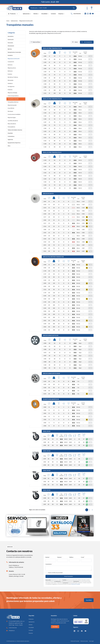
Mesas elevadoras (12, 124)
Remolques (10, 111)
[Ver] (89, 56)
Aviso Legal (91, 641)
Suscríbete (89, 600)
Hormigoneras (11, 87)
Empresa (61, 14)
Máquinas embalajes (12, 93)
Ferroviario (10, 43)
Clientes (36, 14)
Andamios (10, 90)
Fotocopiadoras (11, 127)
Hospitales (10, 133)
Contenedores (11, 136)
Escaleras (10, 74)
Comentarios (49, 564)
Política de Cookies (84, 641)
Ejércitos (10, 49)
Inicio (8, 21)
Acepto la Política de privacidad (55, 573)
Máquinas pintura (12, 68)
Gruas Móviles (11, 108)
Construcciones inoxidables (14, 114)
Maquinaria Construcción (26, 21)
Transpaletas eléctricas (13, 102)
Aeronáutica (11, 36)
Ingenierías (10, 140)
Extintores (10, 65)
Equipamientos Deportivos (14, 143)
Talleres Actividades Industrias (15, 130)
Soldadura (10, 83)
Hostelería (10, 55)
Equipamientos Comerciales (14, 52)
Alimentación (11, 46)
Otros (9, 146)
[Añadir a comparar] (91, 56)
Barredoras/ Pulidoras (13, 77)
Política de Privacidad (76, 584)
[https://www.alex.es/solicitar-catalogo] (72, 526)
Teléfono (71, 557)
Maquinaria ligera (12, 118)
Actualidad (44, 14)
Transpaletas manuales (13, 99)
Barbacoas (10, 71)
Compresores (11, 62)
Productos (12, 14)
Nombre (47, 557)
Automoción (11, 40)
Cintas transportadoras (13, 96)
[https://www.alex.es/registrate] (28, 526)
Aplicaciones (26, 14)
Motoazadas (11, 80)
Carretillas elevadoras (13, 121)
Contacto (53, 14)
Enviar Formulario (69, 576)
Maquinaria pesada (12, 105)
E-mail (82, 557)
